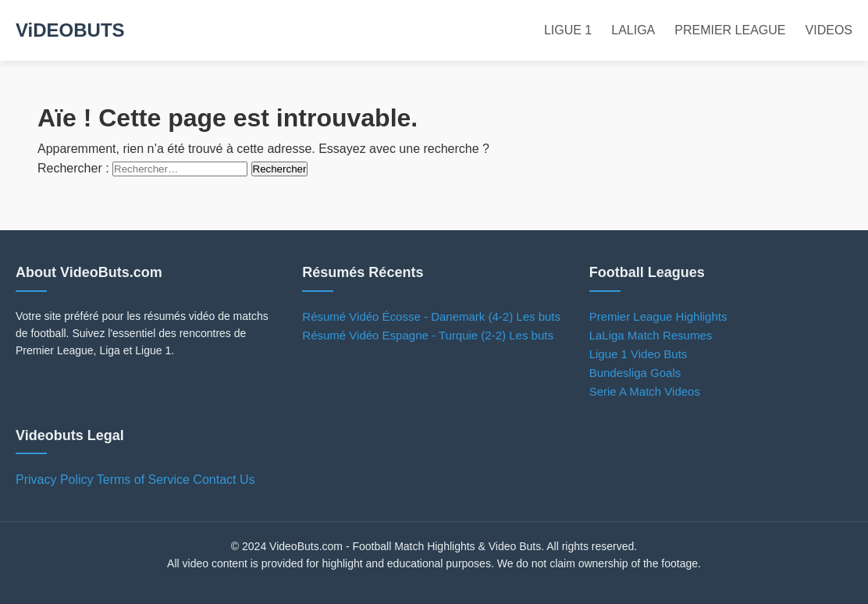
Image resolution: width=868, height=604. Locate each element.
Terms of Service (143, 480)
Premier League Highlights (658, 316)
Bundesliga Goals (635, 373)
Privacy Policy (55, 480)
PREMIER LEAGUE (730, 30)
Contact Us (224, 480)
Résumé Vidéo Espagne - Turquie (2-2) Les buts (428, 335)
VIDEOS (829, 30)
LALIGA (633, 30)
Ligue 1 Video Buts (639, 354)
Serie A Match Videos (645, 391)
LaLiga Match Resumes (651, 335)
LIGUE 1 (568, 30)
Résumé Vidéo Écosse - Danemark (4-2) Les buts (431, 316)
